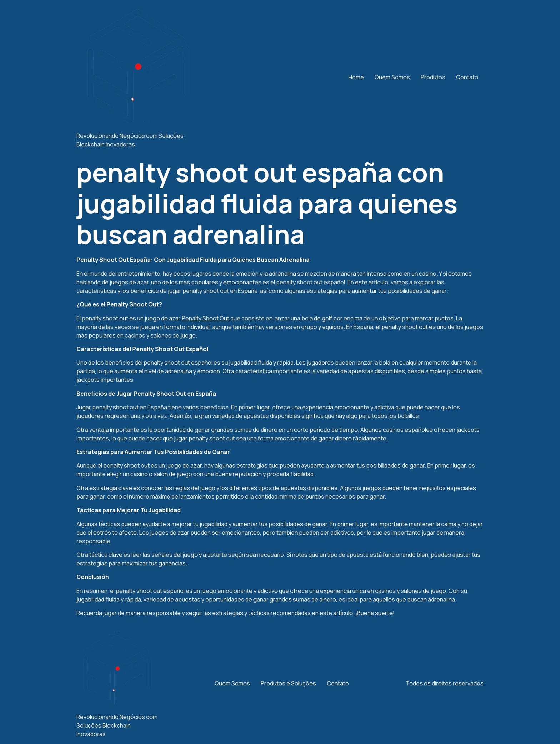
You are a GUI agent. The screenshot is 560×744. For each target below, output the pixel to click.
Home (356, 77)
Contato (467, 77)
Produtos (433, 77)
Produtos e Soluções (288, 683)
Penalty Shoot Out (206, 318)
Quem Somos (392, 77)
